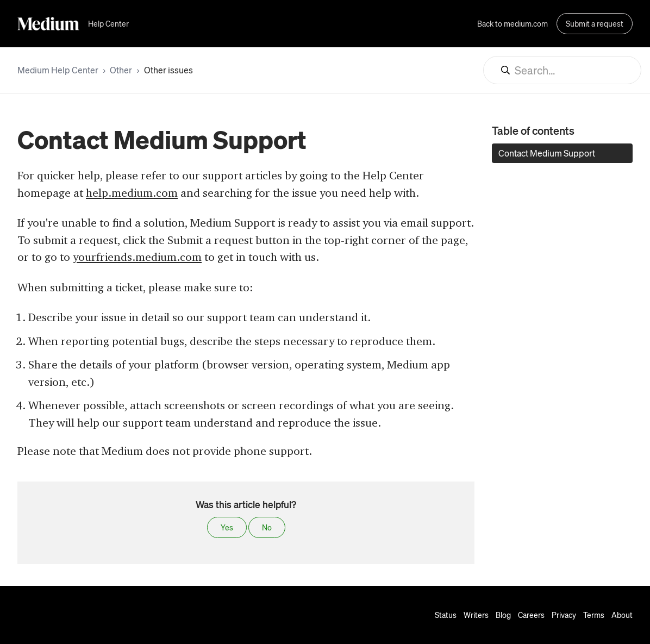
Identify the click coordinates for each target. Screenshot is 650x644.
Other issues (168, 70)
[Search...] (562, 70)
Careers (531, 615)
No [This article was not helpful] (267, 527)
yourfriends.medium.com (137, 257)
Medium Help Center (58, 70)
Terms (594, 615)
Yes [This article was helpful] (227, 527)
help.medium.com (132, 193)
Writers (476, 615)
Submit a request (595, 23)
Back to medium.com (512, 23)
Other (121, 70)
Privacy (564, 615)
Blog (503, 615)
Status (446, 615)
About (622, 615)
